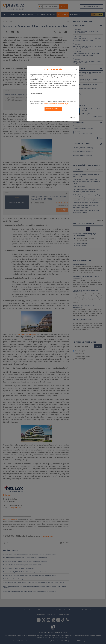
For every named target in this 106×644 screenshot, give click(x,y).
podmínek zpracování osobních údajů (56, 104)
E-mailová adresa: (36, 94)
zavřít (73, 118)
